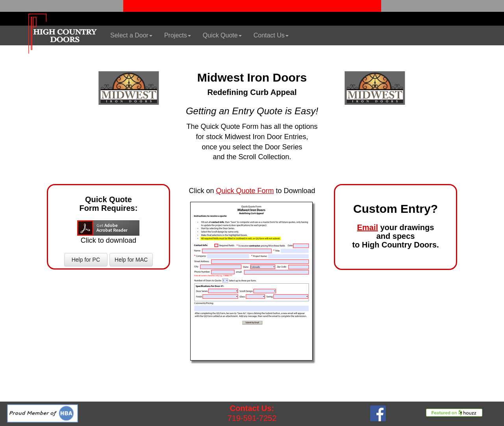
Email (368, 227)
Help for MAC (131, 260)
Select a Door (131, 35)
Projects (178, 35)
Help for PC (86, 260)
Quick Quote (222, 35)
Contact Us (271, 35)
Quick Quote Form (245, 191)
